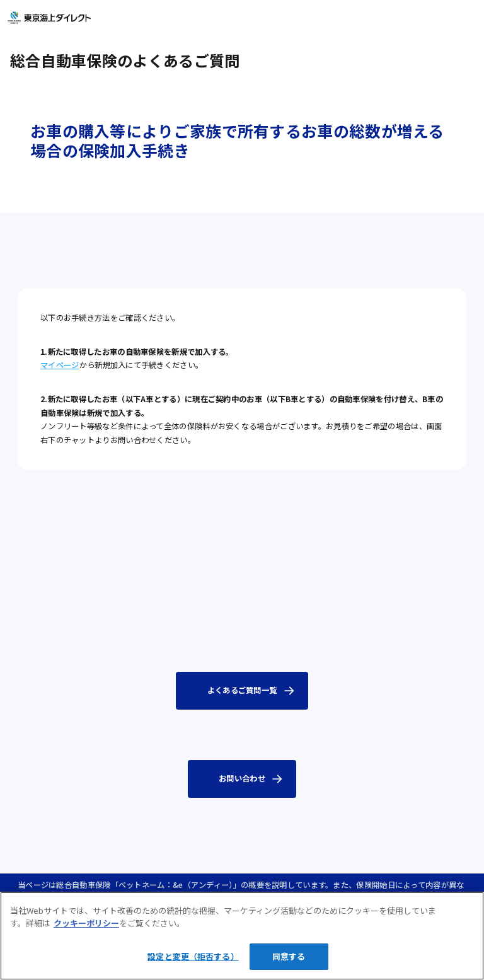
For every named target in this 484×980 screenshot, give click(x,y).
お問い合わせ (242, 778)
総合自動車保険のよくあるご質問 (125, 60)
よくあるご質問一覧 (242, 690)
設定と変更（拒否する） (193, 956)
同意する (289, 956)
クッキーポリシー (86, 923)
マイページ (60, 365)
